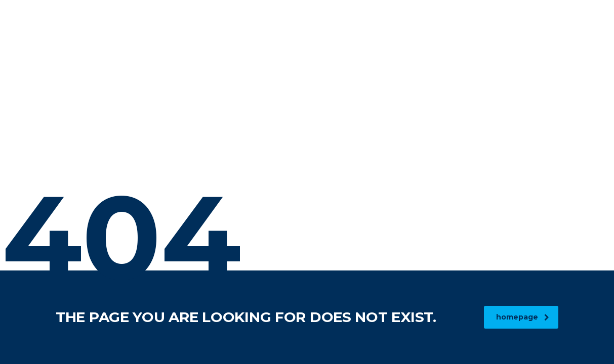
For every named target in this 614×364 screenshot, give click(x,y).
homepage (523, 317)
